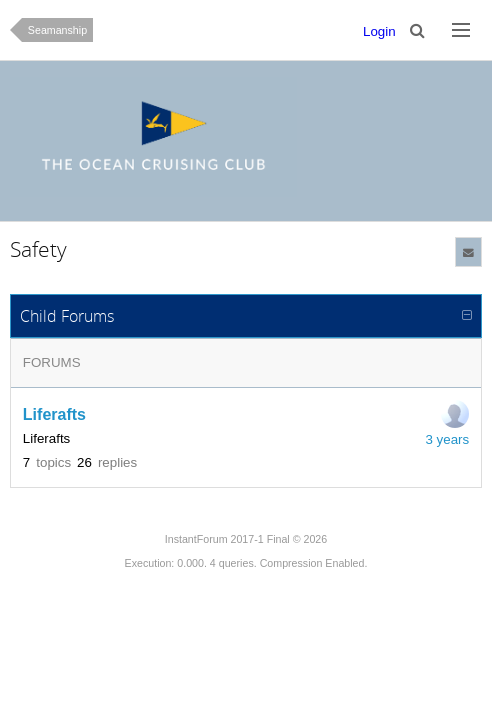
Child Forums (67, 316)
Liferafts (54, 414)
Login (379, 31)
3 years (447, 439)
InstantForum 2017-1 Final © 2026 (246, 539)
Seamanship (57, 30)
